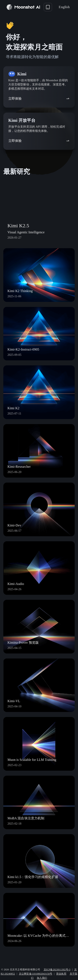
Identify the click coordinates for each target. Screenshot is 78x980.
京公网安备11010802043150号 (36, 974)
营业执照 (61, 974)
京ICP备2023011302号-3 (57, 970)
